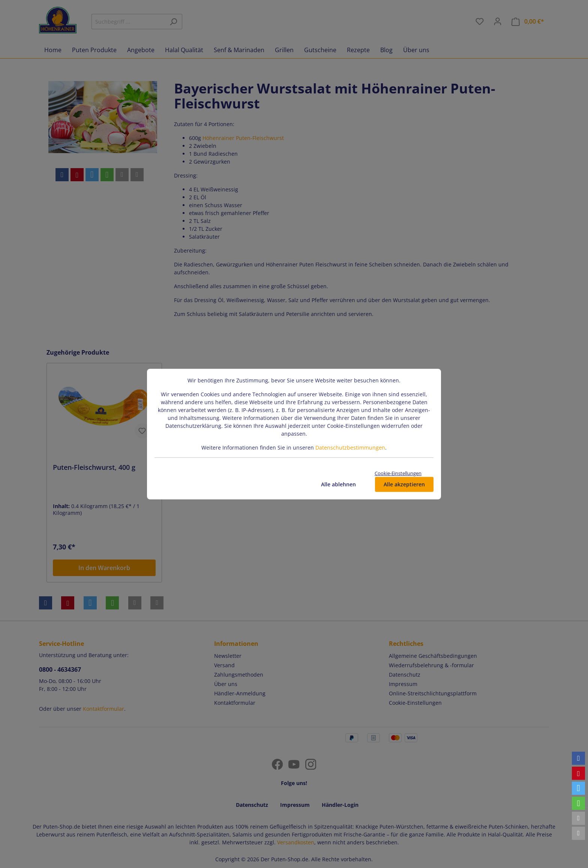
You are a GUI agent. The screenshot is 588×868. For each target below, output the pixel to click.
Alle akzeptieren (404, 484)
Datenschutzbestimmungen (350, 447)
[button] (578, 758)
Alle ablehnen (338, 484)
